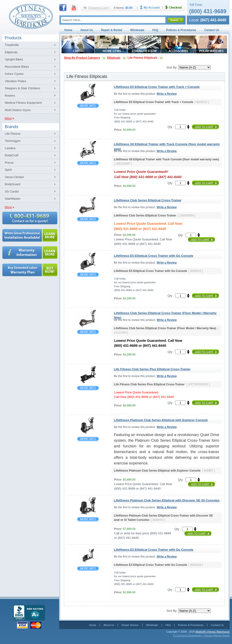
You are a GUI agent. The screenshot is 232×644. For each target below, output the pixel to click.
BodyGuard (13, 184)
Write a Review (167, 94)
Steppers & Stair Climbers (22, 88)
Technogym (13, 141)
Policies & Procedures (181, 30)
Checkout (175, 7)
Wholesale (137, 30)
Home (68, 30)
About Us (87, 30)
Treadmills (12, 45)
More (8, 118)
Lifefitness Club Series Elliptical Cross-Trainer (88, 219)
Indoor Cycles (14, 74)
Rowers (10, 96)
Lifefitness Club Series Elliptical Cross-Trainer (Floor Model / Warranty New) (88, 332)
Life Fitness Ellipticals (143, 58)
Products (13, 38)
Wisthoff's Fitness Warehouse (212, 632)
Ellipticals (11, 52)
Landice (10, 148)
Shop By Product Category (82, 58)
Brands (11, 127)
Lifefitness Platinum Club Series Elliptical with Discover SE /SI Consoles (88, 519)
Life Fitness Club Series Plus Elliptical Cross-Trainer (88, 388)
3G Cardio (12, 191)
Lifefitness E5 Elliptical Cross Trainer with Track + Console (88, 106)
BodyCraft (12, 155)
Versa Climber (14, 177)
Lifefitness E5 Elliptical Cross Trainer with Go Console (88, 275)
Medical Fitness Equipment (23, 103)
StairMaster (13, 199)
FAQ (155, 30)
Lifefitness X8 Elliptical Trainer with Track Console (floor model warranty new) (88, 163)
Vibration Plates (16, 81)
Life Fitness (13, 134)
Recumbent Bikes (17, 67)
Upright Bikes (14, 59)
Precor (9, 163)
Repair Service (130, 625)
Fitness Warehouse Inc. (31, 16)
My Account (152, 7)
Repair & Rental (112, 30)
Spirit (8, 170)
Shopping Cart (98, 8)
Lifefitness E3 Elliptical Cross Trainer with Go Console (88, 569)
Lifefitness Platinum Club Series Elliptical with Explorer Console (88, 439)
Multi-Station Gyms (18, 110)
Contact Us (212, 30)
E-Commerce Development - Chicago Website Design (201, 636)
